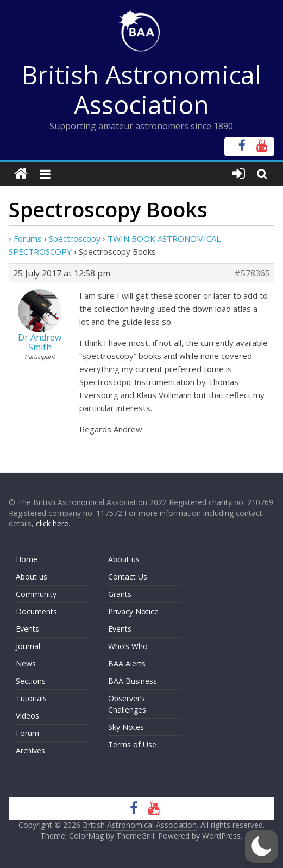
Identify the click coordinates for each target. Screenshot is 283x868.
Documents (36, 611)
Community (36, 594)
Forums (28, 238)
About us (32, 577)
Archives (30, 750)
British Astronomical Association (141, 89)
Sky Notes (126, 727)
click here (52, 523)
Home (27, 559)
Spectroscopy (75, 238)
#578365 (252, 273)
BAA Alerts (127, 663)
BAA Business (133, 681)
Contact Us (128, 577)
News (26, 663)
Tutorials (31, 698)
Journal (28, 646)
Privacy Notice (133, 611)
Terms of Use (132, 744)
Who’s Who (128, 646)
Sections (31, 681)
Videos (27, 716)
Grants (120, 594)
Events (27, 629)
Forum (27, 733)
